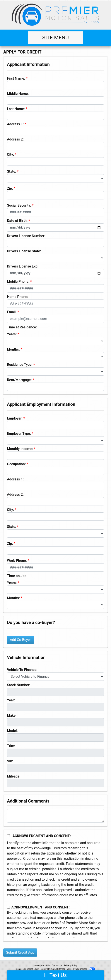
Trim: (11, 746)
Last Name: (16, 109)
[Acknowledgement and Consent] (8, 836)
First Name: (16, 78)
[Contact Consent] (8, 907)
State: (12, 171)
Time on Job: (17, 576)
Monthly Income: (20, 449)
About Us (46, 966)
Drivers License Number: (26, 236)
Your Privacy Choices (81, 969)
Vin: (10, 761)
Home (37, 966)
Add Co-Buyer (20, 640)
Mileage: (14, 776)
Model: (12, 731)
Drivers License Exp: (23, 266)
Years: (12, 334)
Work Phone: (17, 561)
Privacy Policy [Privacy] (71, 966)
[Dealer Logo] (55, 14)
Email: (12, 312)
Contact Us (57, 966)
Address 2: (15, 139)
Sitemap (61, 969)
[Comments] (55, 816)
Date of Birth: (17, 221)
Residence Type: (20, 365)
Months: (13, 349)
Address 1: (15, 124)
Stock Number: (19, 685)
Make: (12, 715)
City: (10, 155)
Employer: (15, 418)
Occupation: (16, 464)
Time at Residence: (22, 327)
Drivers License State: (24, 251)
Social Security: (19, 205)
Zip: (10, 188)
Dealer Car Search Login (28, 969)
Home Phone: (18, 297)
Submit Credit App (20, 952)
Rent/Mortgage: (19, 380)
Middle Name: (18, 94)
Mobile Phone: (18, 282)
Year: (11, 700)
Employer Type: (19, 434)
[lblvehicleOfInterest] (55, 677)
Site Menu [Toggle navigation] (56, 38)
